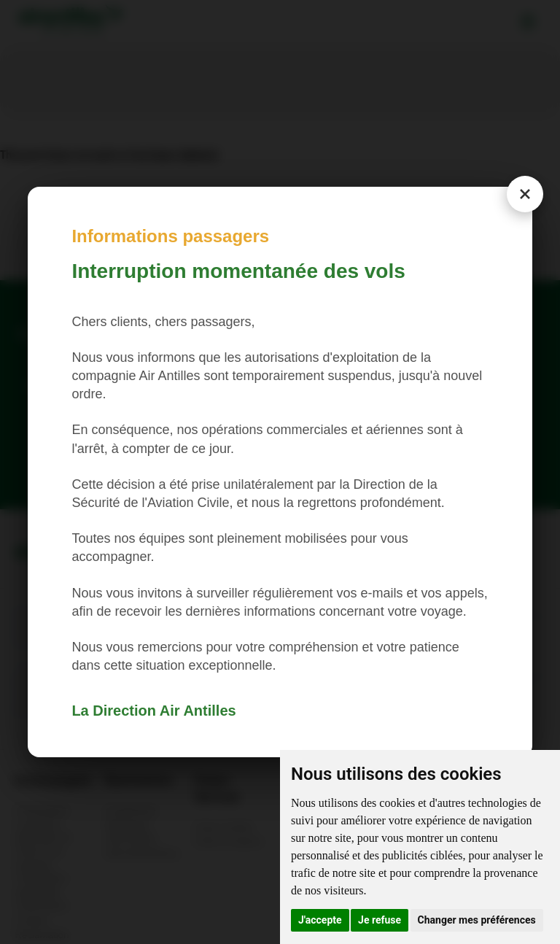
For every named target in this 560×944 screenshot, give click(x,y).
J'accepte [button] (320, 920)
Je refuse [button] (380, 920)
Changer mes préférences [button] (477, 920)
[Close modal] (525, 194)
